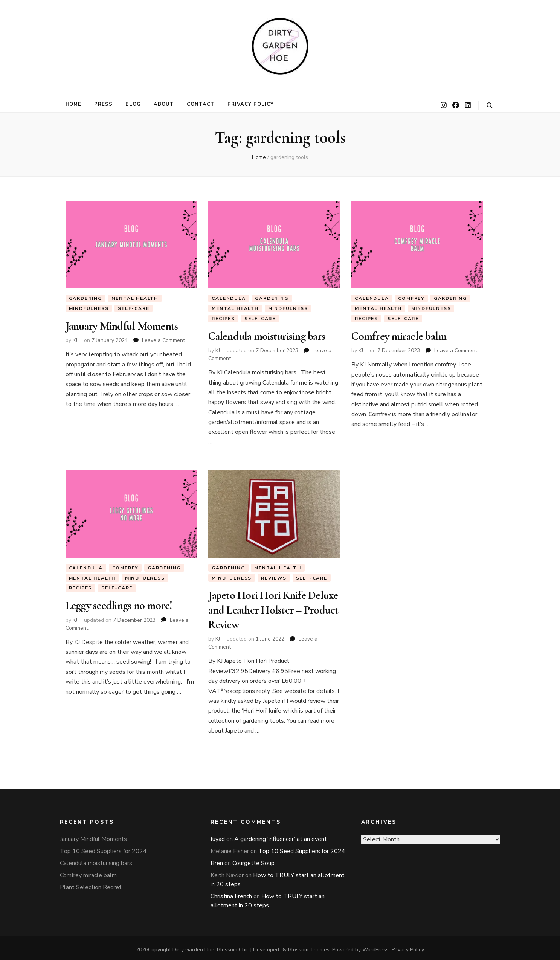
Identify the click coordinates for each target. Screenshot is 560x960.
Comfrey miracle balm (399, 336)
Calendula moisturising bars (267, 336)
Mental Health (135, 298)
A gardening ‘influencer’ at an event (281, 836)
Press (103, 104)
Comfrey (411, 298)
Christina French (231, 893)
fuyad (218, 836)
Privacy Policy (251, 104)
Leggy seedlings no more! (119, 605)
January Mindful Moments (122, 326)
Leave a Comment (163, 340)
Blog (133, 104)
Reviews (274, 577)
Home (74, 104)
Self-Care (134, 308)
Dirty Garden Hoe (193, 947)
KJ (75, 340)
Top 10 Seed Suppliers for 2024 (103, 848)
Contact (201, 104)
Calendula (229, 298)
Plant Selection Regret (91, 884)
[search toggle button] (490, 106)
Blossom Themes (309, 947)
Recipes (223, 319)
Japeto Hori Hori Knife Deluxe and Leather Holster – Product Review (273, 608)
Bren (217, 860)
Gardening (85, 298)
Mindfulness (89, 308)
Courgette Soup (253, 860)
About (164, 104)
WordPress (375, 947)
